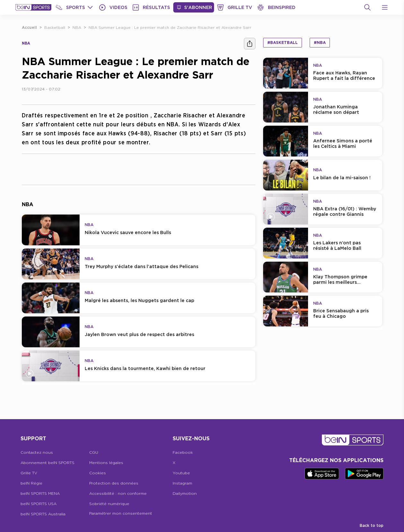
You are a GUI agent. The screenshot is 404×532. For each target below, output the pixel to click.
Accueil (29, 27)
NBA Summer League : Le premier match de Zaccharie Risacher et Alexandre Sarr (170, 27)
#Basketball (283, 42)
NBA (77, 27)
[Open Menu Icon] (385, 7)
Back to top (372, 525)
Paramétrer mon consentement (121, 513)
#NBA (320, 42)
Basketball (55, 27)
